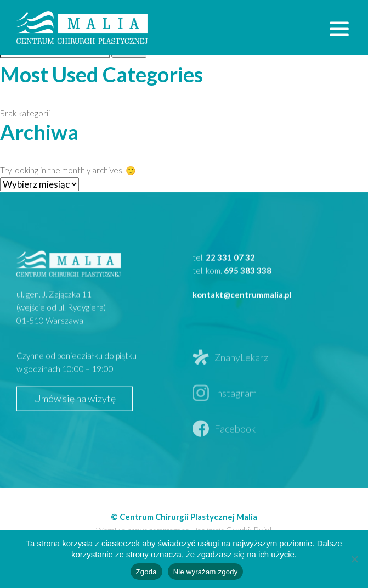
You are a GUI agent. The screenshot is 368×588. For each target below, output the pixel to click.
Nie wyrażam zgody (206, 572)
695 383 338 (248, 300)
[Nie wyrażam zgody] (354, 559)
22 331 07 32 (230, 287)
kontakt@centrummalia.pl (242, 324)
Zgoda (146, 572)
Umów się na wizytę (75, 428)
